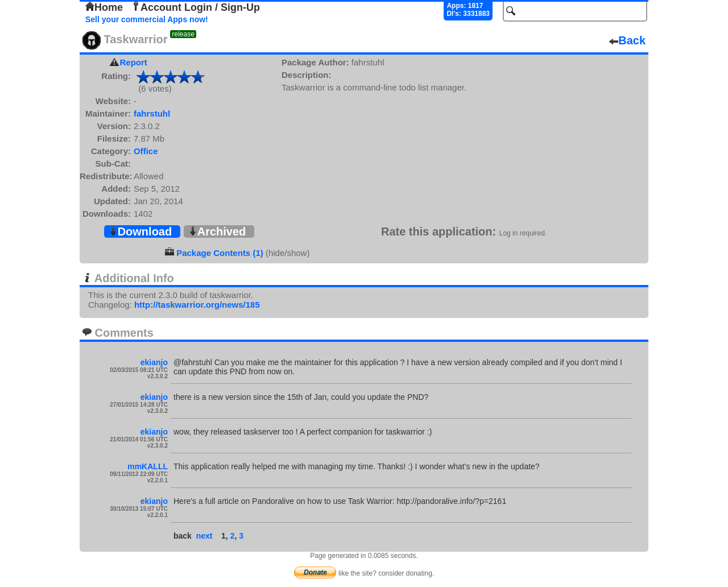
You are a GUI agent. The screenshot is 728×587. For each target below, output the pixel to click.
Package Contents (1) (220, 253)
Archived (217, 232)
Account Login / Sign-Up (196, 7)
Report (134, 62)
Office (146, 151)
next (204, 536)
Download (140, 232)
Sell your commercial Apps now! (147, 19)
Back (627, 40)
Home (104, 7)
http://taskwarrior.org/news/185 (197, 305)
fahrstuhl (152, 113)
